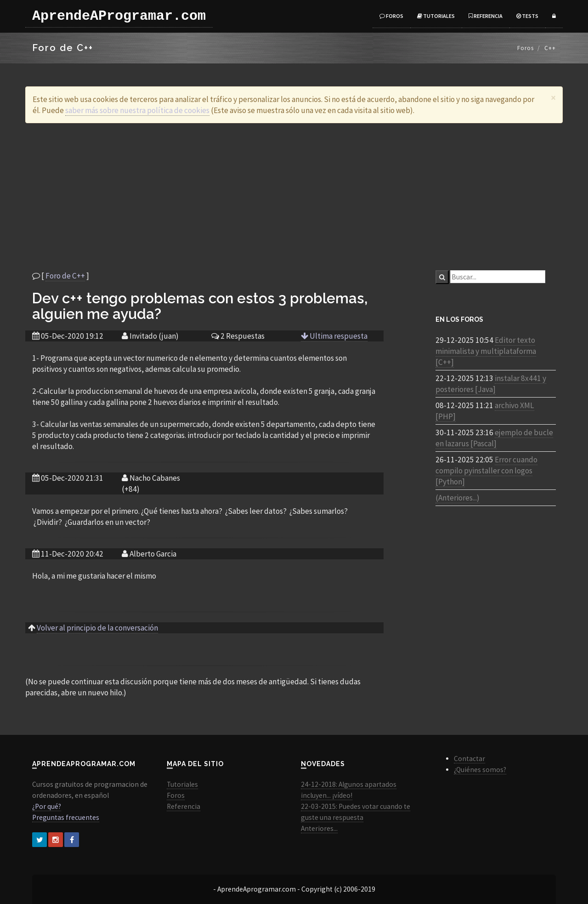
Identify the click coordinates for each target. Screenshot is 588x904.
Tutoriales (436, 16)
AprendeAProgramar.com (119, 16)
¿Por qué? (47, 806)
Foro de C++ (65, 276)
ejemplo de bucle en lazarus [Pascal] (494, 438)
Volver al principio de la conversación (97, 628)
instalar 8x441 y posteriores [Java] (491, 384)
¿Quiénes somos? (480, 770)
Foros (391, 16)
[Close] (553, 98)
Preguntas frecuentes (66, 817)
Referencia (486, 16)
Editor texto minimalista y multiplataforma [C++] (486, 351)
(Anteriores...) (458, 498)
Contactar (469, 759)
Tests (527, 16)
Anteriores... (319, 828)
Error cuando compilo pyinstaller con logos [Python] (486, 471)
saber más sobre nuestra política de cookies (137, 110)
